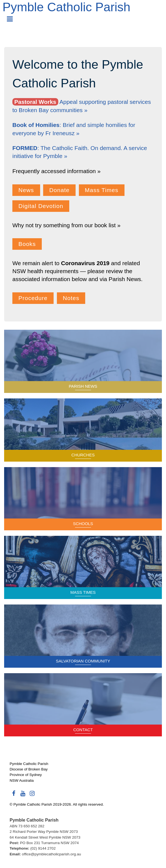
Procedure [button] (33, 298)
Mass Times (83, 592)
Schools (83, 524)
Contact (83, 730)
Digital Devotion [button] (41, 206)
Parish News (83, 386)
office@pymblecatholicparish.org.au (52, 854)
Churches (83, 455)
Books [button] (27, 244)
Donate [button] (59, 190)
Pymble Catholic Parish (66, 7)
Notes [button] (71, 298)
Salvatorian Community (83, 661)
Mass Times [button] (102, 190)
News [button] (26, 190)
